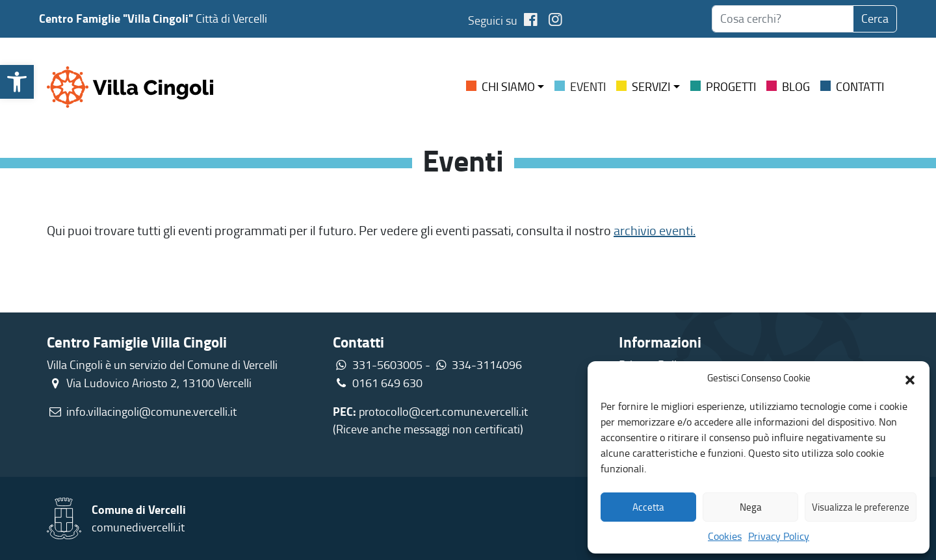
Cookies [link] (725, 536)
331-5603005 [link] (387, 364)
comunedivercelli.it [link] (138, 527)
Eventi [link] (588, 86)
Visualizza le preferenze (861, 507)
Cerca (875, 18)
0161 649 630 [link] (378, 383)
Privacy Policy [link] (779, 536)
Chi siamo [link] (508, 86)
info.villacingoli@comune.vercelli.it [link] (151, 411)
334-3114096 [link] (487, 364)
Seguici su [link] (505, 20)
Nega (751, 507)
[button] (910, 378)
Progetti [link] (731, 86)
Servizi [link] (651, 86)
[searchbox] (783, 19)
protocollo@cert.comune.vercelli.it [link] (443, 411)
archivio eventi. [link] (655, 230)
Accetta (648, 507)
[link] (17, 82)
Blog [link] (796, 86)
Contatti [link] (860, 86)
